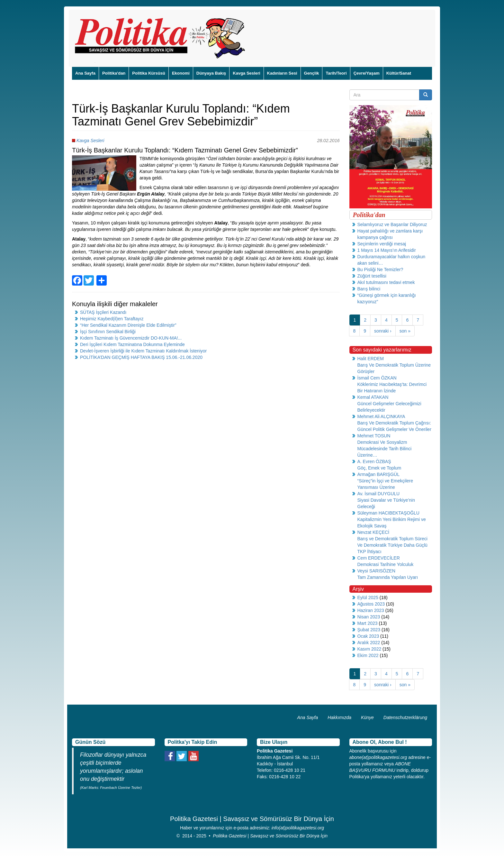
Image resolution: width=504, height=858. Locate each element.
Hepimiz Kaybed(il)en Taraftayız (112, 319)
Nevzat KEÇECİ (373, 532)
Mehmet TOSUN (374, 436)
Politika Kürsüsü (149, 73)
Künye (367, 717)
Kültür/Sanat (399, 73)
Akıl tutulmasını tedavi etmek (386, 282)
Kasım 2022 (369, 649)
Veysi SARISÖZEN (376, 571)
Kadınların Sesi (282, 73)
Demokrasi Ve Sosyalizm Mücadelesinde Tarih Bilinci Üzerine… (385, 449)
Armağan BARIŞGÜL (379, 474)
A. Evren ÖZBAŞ (374, 461)
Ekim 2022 (368, 655)
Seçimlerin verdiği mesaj (382, 244)
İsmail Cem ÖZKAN (377, 378)
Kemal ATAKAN (373, 397)
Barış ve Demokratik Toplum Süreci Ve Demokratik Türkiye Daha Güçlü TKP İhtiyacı (392, 545)
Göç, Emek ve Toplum (379, 468)
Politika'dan (114, 73)
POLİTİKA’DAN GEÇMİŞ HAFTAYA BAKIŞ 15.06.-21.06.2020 (141, 357)
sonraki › (383, 331)
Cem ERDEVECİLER (379, 558)
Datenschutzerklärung (405, 717)
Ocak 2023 (368, 636)
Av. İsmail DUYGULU (379, 494)
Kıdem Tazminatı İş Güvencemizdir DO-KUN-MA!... (131, 338)
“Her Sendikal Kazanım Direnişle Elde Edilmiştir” (128, 325)
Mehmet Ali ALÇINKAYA (381, 416)
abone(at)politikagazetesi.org (378, 757)
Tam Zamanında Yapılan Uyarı (388, 577)
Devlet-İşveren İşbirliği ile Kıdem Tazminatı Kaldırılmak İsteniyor (143, 351)
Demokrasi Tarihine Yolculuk (386, 564)
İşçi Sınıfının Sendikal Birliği (108, 332)
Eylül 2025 (368, 598)
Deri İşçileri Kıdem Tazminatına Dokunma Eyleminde (132, 344)
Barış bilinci (369, 289)
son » (405, 331)
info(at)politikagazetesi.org (298, 828)
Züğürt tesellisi (372, 276)
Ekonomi (181, 73)
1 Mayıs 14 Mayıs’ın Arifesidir (387, 250)
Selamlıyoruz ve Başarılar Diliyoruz (392, 224)
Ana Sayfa (85, 73)
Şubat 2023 (369, 630)
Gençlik (312, 73)
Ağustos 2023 (371, 604)
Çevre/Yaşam (367, 73)
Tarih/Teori (336, 73)
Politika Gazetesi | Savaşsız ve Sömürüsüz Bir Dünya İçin (270, 836)
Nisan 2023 (369, 617)
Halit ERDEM (371, 359)
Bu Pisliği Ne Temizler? (380, 269)
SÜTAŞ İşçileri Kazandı (103, 312)
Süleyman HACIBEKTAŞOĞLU (388, 513)
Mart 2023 (368, 623)
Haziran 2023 (371, 610)
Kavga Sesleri (246, 73)
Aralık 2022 (369, 643)
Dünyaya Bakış (211, 73)
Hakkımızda (339, 717)
